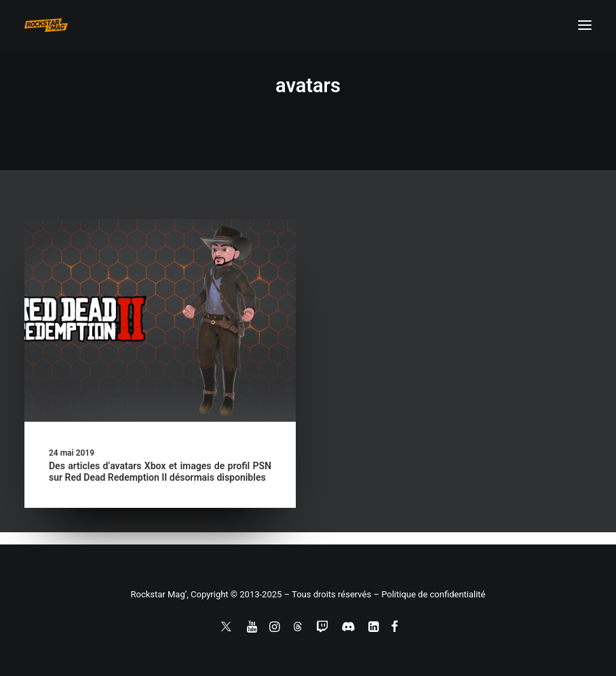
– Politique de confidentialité (429, 594)
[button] (585, 25)
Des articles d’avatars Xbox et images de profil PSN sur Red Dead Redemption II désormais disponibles (160, 472)
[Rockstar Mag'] (46, 25)
